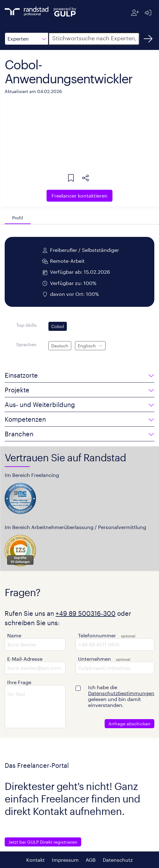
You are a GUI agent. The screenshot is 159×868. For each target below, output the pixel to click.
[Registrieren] (135, 13)
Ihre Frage (19, 682)
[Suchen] (148, 39)
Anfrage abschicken (129, 724)
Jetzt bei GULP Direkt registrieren (43, 842)
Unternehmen (94, 659)
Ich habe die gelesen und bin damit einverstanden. (121, 696)
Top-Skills (26, 325)
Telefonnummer (97, 635)
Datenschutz (118, 860)
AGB (91, 860)
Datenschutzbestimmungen (121, 693)
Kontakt (35, 860)
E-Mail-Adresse (25, 659)
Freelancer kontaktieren (79, 196)
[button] (27, 39)
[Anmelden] (148, 13)
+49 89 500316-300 (86, 613)
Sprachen (26, 344)
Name (14, 635)
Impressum (65, 860)
